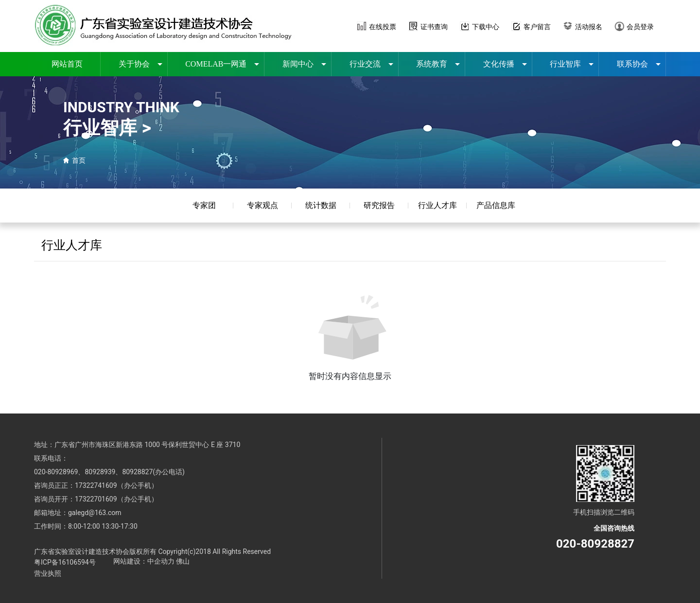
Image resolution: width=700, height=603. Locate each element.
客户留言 (537, 27)
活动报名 (589, 27)
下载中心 (486, 27)
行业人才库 (437, 205)
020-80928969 (56, 472)
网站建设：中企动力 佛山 (151, 561)
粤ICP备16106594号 (65, 562)
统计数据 (321, 205)
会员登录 (640, 27)
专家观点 (262, 205)
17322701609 (96, 499)
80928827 (137, 472)
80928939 (100, 472)
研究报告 (379, 205)
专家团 (204, 205)
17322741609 (96, 485)
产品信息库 (496, 205)
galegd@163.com (95, 513)
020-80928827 (595, 544)
